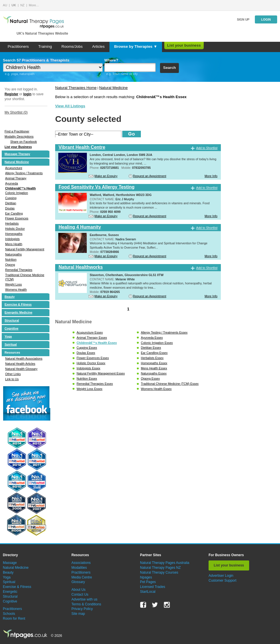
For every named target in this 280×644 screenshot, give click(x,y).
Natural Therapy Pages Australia (165, 563)
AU (5, 5)
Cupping (11, 198)
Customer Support (222, 580)
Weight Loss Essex (89, 389)
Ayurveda (12, 183)
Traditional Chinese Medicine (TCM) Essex (170, 384)
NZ (22, 5)
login (27, 94)
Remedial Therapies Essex (95, 384)
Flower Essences (17, 218)
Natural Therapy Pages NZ (160, 568)
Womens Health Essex (156, 389)
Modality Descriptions (19, 136)
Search (169, 68)
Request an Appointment (150, 176)
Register (11, 94)
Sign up (243, 19)
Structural (12, 320)
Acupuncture (14, 168)
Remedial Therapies (19, 270)
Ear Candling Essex (154, 353)
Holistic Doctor (15, 229)
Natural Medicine (17, 162)
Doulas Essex (86, 353)
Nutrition (11, 259)
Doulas (10, 208)
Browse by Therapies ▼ (136, 46)
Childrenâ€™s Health (20, 188)
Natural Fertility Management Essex (101, 373)
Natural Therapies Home (76, 88)
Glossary (78, 582)
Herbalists (12, 223)
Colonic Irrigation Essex (157, 343)
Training (45, 46)
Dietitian (11, 203)
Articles (98, 46)
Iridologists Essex (88, 368)
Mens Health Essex (154, 368)
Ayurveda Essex (152, 338)
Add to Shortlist (207, 148)
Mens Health (14, 244)
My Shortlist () (16, 112)
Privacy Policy (82, 609)
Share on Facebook (24, 142)
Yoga (8, 336)
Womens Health (16, 290)
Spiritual (11, 344)
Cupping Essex (87, 348)
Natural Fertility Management (25, 249)
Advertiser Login (221, 576)
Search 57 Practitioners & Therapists (36, 60)
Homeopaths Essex (154, 363)
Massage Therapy (17, 154)
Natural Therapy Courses (159, 572)
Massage (10, 563)
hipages (146, 577)
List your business (184, 45)
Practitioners (18, 46)
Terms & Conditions (86, 604)
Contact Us (80, 595)
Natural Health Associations (24, 358)
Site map (78, 614)
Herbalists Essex (152, 358)
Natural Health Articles (20, 364)
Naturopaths (13, 254)
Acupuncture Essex (90, 332)
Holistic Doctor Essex (91, 363)
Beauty (10, 297)
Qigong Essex (150, 379)
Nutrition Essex (87, 379)
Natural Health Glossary (21, 369)
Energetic (10, 592)
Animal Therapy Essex (92, 338)
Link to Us (12, 379)
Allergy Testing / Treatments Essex (164, 332)
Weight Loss (13, 284)
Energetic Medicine (18, 312)
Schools (9, 614)
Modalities (79, 568)
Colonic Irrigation (17, 193)
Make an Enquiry (106, 176)
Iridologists (12, 239)
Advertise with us (84, 599)
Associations (81, 563)
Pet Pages (148, 582)
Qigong (10, 265)
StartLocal (148, 592)
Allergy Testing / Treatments (24, 173)
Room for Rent (14, 619)
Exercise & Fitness (18, 304)
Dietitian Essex (151, 348)
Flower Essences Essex (93, 358)
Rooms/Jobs (72, 46)
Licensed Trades (153, 587)
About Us (78, 590)
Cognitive (12, 328)
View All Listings (70, 106)
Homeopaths (14, 234)
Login (266, 19)
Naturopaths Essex (154, 373)
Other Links (13, 374)
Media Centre (82, 577)
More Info (211, 176)
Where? (111, 60)
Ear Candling (14, 213)
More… (34, 5)
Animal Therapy (16, 178)
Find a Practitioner (17, 131)
